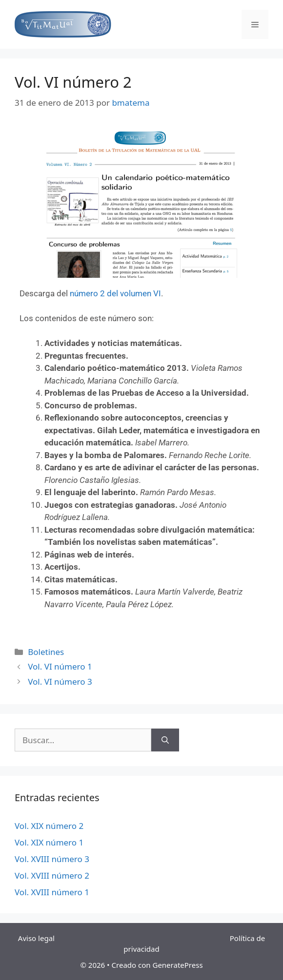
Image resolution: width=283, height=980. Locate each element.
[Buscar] (165, 740)
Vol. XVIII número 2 (52, 875)
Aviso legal (38, 938)
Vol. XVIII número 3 (52, 859)
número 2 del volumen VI (115, 293)
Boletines (46, 652)
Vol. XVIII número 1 (52, 892)
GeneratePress (177, 965)
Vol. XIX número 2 (49, 826)
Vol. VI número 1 (60, 666)
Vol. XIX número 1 (49, 842)
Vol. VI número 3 (60, 682)
